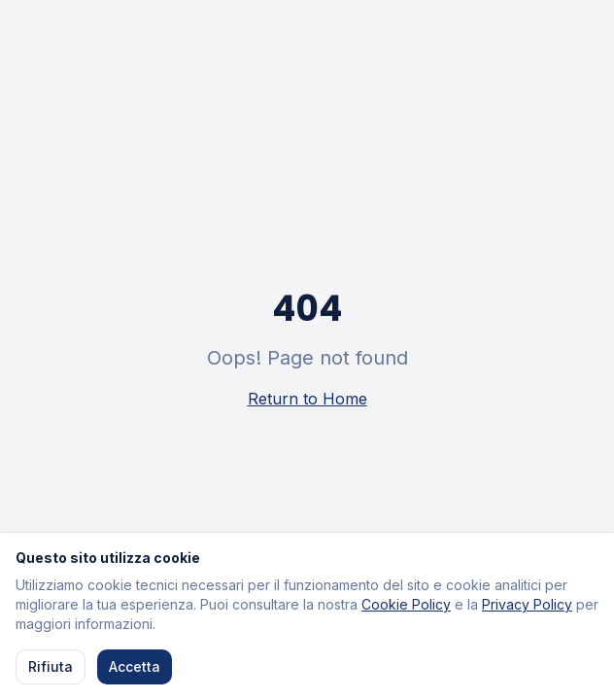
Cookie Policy (406, 605)
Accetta (135, 667)
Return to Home (307, 399)
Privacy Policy (527, 605)
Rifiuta (51, 667)
